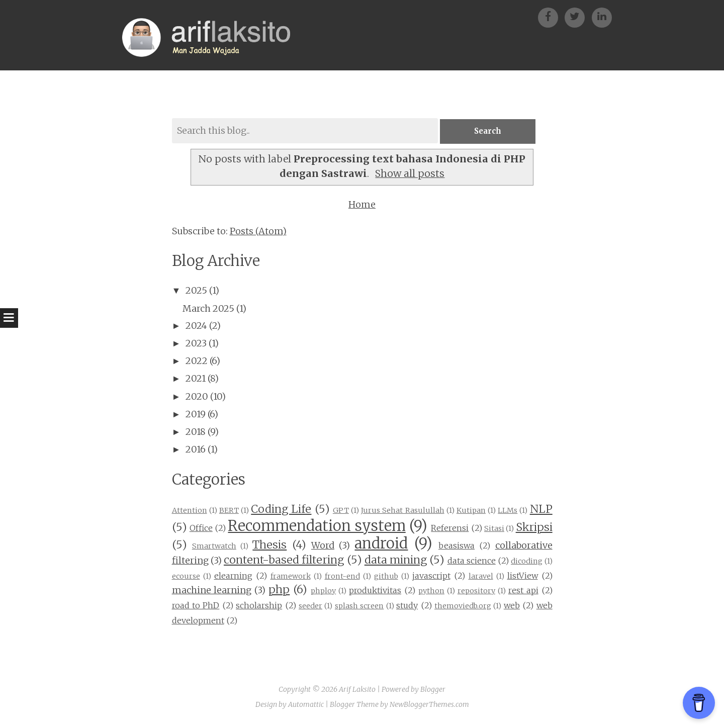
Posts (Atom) (258, 232)
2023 (196, 344)
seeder (310, 606)
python (431, 592)
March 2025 (208, 309)
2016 (196, 450)
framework (291, 577)
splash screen (359, 606)
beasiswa (457, 547)
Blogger (433, 690)
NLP (541, 510)
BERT (229, 511)
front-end (342, 577)
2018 (196, 432)
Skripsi (534, 528)
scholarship (259, 606)
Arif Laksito (357, 690)
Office (201, 528)
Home (362, 205)
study (407, 606)
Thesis (269, 546)
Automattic (306, 705)
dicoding (527, 562)
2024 (196, 326)
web (512, 606)
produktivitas (375, 591)
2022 (197, 361)
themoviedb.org (463, 606)
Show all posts (410, 174)
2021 (196, 379)
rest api (523, 591)
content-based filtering (284, 560)
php (279, 590)
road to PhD (196, 606)
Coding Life (281, 510)
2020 (197, 397)
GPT (341, 511)
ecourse (186, 577)
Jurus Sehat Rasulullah (402, 511)
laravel (481, 577)
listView (523, 576)
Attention (190, 511)
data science (472, 561)
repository (476, 592)
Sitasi (494, 529)
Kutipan (471, 511)
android (381, 544)
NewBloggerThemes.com (429, 705)
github (386, 577)
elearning (233, 576)
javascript (431, 576)
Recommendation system (316, 526)
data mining (396, 560)
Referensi (450, 528)
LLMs (508, 511)
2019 (196, 415)
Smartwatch (214, 547)
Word (323, 546)
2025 (196, 291)
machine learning (212, 591)
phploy (323, 592)
